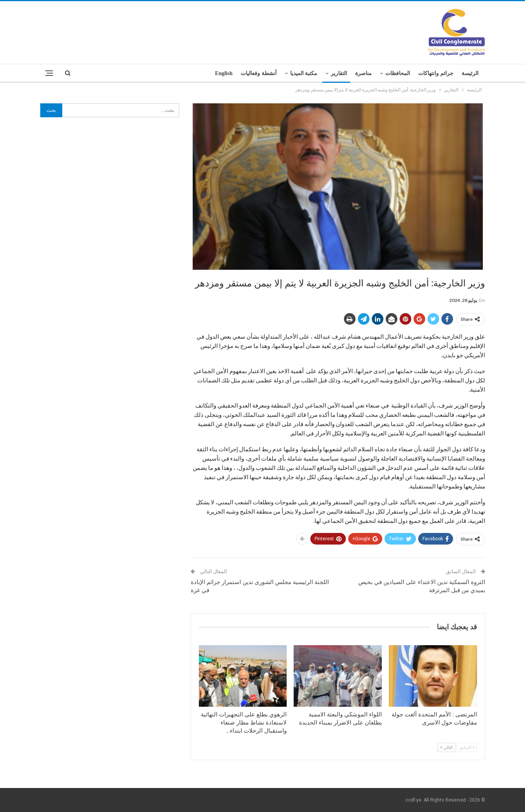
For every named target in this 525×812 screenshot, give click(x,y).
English (224, 73)
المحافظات (398, 73)
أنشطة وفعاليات (259, 73)
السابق (467, 747)
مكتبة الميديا (304, 73)
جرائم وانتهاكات (436, 73)
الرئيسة (470, 73)
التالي (446, 747)
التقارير (339, 73)
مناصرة (363, 73)
